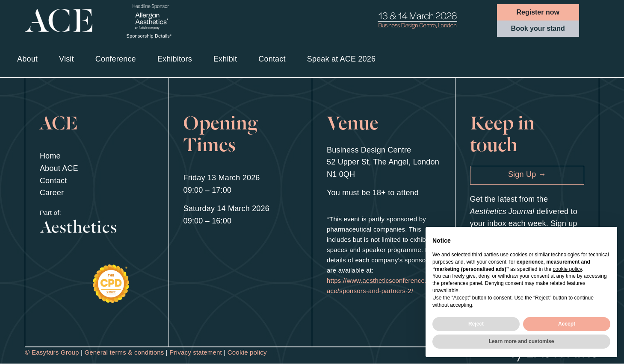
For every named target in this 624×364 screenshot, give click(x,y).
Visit (67, 59)
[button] (538, 12)
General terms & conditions (124, 352)
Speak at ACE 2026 (342, 59)
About (27, 59)
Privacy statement (196, 352)
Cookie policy (247, 352)
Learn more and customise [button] (522, 341)
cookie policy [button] (567, 269)
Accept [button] (567, 324)
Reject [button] (476, 324)
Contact (272, 59)
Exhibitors (175, 59)
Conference (116, 59)
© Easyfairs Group (52, 352)
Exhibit (225, 59)
